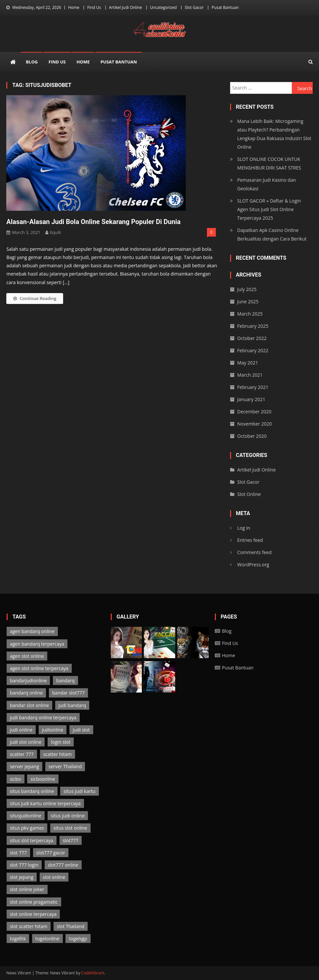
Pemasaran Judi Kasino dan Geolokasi (267, 184)
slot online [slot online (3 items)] (54, 877)
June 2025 (248, 302)
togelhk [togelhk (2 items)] (18, 939)
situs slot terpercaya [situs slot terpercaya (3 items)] (32, 840)
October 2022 (252, 338)
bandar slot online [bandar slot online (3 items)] (29, 705)
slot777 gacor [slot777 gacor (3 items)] (51, 853)
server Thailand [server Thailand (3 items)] (65, 766)
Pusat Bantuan (225, 7)
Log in (244, 528)
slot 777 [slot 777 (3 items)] (18, 853)
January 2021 (251, 399)
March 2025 (250, 314)
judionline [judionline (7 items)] (53, 730)
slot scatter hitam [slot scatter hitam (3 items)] (29, 926)
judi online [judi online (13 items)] (21, 730)
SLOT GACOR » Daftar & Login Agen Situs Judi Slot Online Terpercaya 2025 (269, 209)
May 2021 (248, 363)
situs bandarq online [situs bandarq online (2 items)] (32, 791)
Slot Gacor (194, 7)
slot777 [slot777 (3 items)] (71, 840)
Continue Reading (35, 298)
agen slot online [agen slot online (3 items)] (27, 656)
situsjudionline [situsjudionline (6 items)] (26, 816)
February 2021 (253, 387)
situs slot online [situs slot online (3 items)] (70, 828)
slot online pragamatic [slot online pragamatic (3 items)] (34, 902)
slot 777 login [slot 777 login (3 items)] (24, 865)
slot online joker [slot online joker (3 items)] (27, 889)
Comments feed (255, 552)
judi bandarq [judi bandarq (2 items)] (72, 705)
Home (74, 7)
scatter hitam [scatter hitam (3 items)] (58, 754)
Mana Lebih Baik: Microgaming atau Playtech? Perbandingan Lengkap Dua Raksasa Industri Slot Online (274, 134)
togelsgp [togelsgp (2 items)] (78, 939)
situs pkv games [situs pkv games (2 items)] (27, 828)
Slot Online (249, 494)
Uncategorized (163, 7)
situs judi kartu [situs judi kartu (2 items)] (79, 791)
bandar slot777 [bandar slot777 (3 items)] (68, 693)
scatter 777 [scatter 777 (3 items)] (22, 754)
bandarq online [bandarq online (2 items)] (26, 693)
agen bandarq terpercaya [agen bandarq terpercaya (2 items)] (37, 644)
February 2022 (253, 350)
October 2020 (252, 436)
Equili (55, 232)
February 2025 (253, 326)
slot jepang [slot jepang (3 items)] (22, 877)
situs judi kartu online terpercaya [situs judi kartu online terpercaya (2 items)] (45, 803)
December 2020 (254, 412)
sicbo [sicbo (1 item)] (16, 779)
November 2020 (255, 424)
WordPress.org (253, 565)
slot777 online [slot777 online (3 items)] (63, 865)
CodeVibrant (93, 973)
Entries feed (250, 540)
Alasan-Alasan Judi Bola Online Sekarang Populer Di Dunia (93, 222)
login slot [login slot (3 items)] (61, 742)
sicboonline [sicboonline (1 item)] (43, 779)
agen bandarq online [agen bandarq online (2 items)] (32, 631)
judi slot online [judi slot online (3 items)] (26, 742)
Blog (32, 62)
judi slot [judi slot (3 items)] (81, 730)
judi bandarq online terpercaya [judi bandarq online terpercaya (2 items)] (43, 717)
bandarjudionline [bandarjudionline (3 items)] (28, 680)
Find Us (94, 7)
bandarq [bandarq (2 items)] (65, 680)
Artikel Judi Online (126, 7)
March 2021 (250, 375)
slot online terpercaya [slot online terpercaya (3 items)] (33, 914)
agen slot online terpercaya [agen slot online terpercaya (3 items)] (39, 668)
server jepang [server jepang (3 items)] (24, 766)
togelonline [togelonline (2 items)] (47, 939)
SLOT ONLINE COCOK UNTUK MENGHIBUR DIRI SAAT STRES (269, 163)
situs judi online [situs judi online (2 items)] (68, 816)
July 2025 (247, 289)
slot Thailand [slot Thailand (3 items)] (71, 926)
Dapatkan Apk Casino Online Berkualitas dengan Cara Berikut (272, 234)
